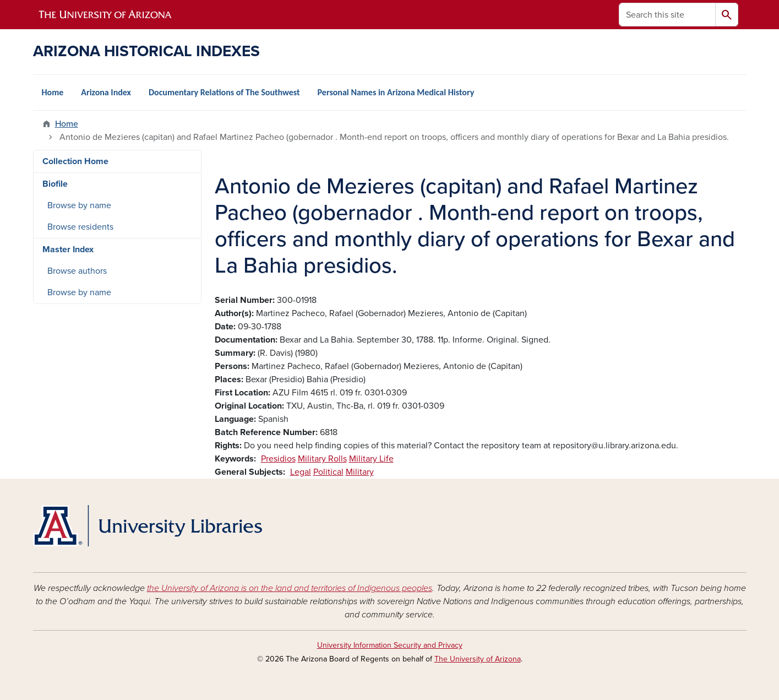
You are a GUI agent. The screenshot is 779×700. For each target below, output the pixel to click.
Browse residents (80, 227)
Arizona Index (106, 92)
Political (328, 472)
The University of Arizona (478, 659)
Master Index (68, 249)
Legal (301, 472)
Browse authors (77, 271)
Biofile (55, 184)
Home (53, 92)
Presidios (278, 459)
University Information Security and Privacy (390, 645)
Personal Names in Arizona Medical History (396, 92)
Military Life (371, 459)
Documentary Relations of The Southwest (224, 92)
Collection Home (75, 161)
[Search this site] (667, 15)
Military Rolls (322, 459)
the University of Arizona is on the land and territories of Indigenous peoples (290, 588)
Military (360, 472)
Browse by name (79, 205)
